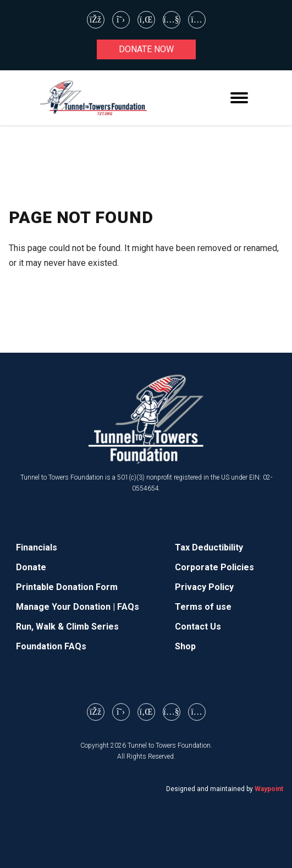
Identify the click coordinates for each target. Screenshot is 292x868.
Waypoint (269, 789)
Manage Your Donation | (67, 607)
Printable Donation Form (67, 587)
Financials (37, 547)
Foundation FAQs (51, 646)
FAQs (128, 607)
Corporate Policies (214, 567)
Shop (185, 646)
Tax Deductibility (209, 547)
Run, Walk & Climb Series (67, 627)
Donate (31, 567)
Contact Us (198, 627)
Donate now (146, 49)
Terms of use (203, 607)
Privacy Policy (204, 587)
